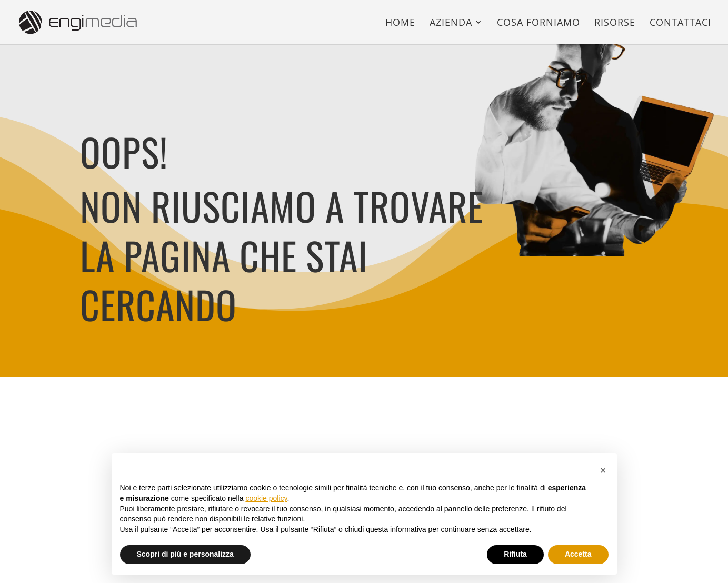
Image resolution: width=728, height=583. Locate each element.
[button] (603, 470)
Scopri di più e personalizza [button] (185, 554)
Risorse (615, 23)
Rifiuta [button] (515, 554)
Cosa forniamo (538, 23)
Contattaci (680, 23)
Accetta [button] (578, 554)
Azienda (451, 23)
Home (400, 23)
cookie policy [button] (266, 498)
